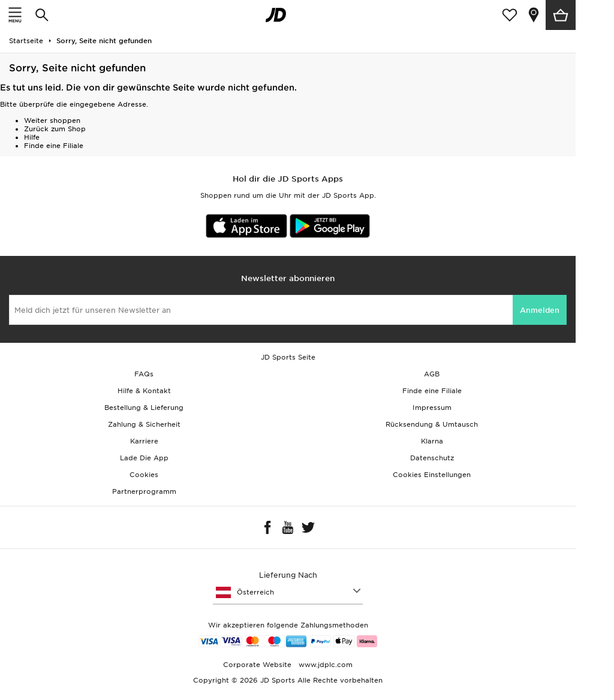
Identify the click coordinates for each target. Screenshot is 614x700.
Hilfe (32, 137)
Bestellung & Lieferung (144, 408)
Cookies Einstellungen (432, 475)
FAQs (144, 374)
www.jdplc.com (324, 665)
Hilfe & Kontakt (144, 391)
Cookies (144, 475)
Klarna (432, 441)
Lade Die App (144, 458)
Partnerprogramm (144, 491)
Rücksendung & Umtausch (432, 424)
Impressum (432, 408)
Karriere (144, 441)
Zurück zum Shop (55, 129)
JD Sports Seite (288, 357)
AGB (432, 374)
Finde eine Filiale (54, 146)
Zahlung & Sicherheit (144, 424)
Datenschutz (432, 458)
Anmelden (540, 310)
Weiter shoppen (52, 120)
